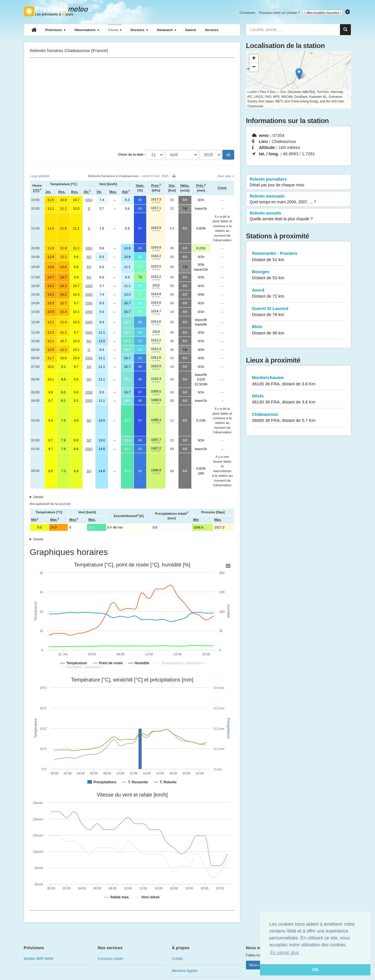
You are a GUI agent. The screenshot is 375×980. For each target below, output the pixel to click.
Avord (299, 293)
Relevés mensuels (299, 199)
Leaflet (252, 92)
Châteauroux (299, 418)
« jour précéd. (40, 176)
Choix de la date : (132, 154)
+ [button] (254, 59)
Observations (87, 30)
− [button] (254, 67)
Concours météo (110, 959)
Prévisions (56, 30)
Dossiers (139, 30)
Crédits (177, 959)
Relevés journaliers (299, 182)
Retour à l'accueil (58, 11)
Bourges (299, 275)
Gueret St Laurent (299, 312)
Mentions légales (185, 971)
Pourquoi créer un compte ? (280, 13)
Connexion (247, 13)
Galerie (191, 30)
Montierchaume (299, 381)
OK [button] (315, 970)
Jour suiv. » (226, 176)
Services (212, 30)
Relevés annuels (299, 216)
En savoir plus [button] (285, 953)
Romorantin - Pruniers (299, 257)
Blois (299, 330)
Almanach (167, 30)
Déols (299, 399)
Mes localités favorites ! (323, 13)
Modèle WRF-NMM (39, 959)
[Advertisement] (132, 104)
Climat (115, 30)
